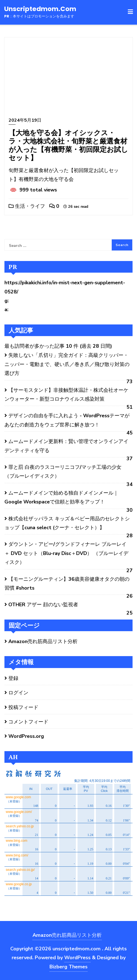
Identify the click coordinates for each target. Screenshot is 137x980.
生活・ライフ (27, 206)
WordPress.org (26, 736)
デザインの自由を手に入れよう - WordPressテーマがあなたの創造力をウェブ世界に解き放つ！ (67, 420)
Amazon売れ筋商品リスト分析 (43, 641)
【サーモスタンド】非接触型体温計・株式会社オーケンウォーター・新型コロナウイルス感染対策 (66, 395)
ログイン (18, 693)
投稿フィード (23, 707)
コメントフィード (28, 722)
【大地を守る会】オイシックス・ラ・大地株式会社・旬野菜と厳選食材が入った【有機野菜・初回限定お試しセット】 (68, 145)
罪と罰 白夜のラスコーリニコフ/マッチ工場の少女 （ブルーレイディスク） (63, 472)
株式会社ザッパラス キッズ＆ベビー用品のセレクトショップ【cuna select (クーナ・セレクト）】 (67, 523)
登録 (13, 678)
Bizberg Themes (68, 967)
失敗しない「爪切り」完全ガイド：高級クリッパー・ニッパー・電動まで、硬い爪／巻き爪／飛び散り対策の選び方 (67, 364)
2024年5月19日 (25, 120)
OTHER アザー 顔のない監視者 (43, 605)
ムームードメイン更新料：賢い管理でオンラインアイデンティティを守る (66, 446)
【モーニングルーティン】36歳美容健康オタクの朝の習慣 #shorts (67, 584)
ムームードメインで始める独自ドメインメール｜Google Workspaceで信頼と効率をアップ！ (61, 497)
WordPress (77, 958)
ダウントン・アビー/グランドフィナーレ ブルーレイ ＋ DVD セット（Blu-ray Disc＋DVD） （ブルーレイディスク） (66, 553)
